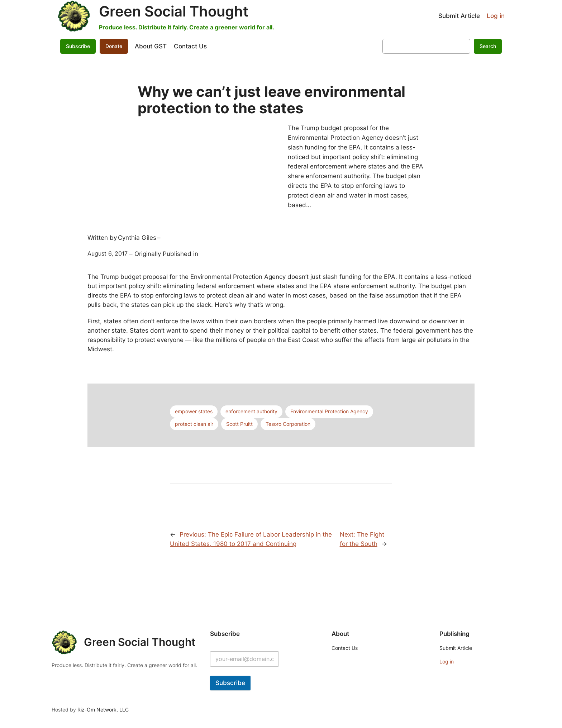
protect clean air (194, 424)
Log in (496, 16)
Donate (114, 46)
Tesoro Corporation (288, 424)
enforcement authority (251, 411)
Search (488, 46)
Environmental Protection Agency (329, 411)
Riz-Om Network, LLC (103, 710)
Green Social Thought (174, 11)
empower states (194, 411)
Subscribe (78, 46)
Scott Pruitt (239, 424)
